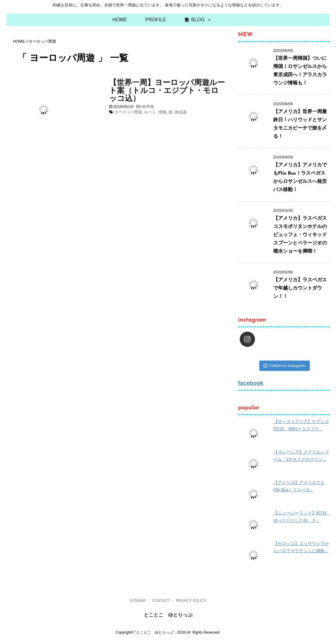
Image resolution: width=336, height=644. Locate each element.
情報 (162, 112)
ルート (150, 112)
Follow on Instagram (284, 366)
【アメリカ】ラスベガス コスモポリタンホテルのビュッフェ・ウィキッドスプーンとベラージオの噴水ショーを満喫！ (302, 235)
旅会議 (180, 112)
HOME (120, 20)
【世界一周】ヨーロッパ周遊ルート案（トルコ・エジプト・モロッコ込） (167, 91)
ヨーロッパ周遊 (128, 112)
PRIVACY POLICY (191, 601)
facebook (251, 383)
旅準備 (148, 107)
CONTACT (161, 601)
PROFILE (156, 20)
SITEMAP (138, 601)
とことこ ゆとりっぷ (168, 615)
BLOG (198, 20)
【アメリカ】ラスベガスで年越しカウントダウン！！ (300, 288)
